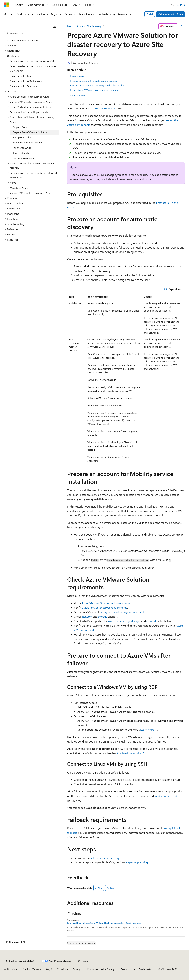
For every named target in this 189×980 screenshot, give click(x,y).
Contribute (63, 969)
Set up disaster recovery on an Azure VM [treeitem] (32, 61)
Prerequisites (77, 76)
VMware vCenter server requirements (104, 607)
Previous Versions (32, 969)
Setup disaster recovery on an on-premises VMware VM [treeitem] (33, 68)
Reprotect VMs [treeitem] (21, 153)
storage (103, 617)
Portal (150, 14)
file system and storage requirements (123, 612)
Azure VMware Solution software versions (107, 603)
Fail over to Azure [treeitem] (22, 148)
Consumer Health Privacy (101, 969)
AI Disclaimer (11, 969)
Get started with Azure (171, 14)
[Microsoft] (6, 5)
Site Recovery (94, 26)
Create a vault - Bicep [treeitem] (21, 76)
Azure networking (119, 621)
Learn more (147, 729)
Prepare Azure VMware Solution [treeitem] (30, 132)
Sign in (181, 5)
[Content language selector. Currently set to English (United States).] (20, 961)
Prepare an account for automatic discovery (94, 81)
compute (152, 621)
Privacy (77, 969)
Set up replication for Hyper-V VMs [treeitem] (29, 112)
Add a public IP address (169, 796)
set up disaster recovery (105, 858)
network (87, 617)
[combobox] (32, 34)
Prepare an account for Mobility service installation (97, 85)
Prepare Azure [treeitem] (20, 127)
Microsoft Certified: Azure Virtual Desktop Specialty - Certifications (104, 923)
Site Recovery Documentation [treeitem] (23, 40)
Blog (48, 969)
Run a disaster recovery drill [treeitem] (27, 142)
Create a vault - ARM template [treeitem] (26, 81)
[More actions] (182, 26)
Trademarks (145, 969)
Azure (80, 26)
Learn (70, 26)
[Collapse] (54, 26)
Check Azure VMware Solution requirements (94, 90)
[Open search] (173, 5)
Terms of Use (128, 969)
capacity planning (137, 862)
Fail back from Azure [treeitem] (24, 158)
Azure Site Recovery (103, 108)
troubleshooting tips (129, 753)
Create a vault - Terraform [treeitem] (24, 86)
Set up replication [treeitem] (22, 137)
